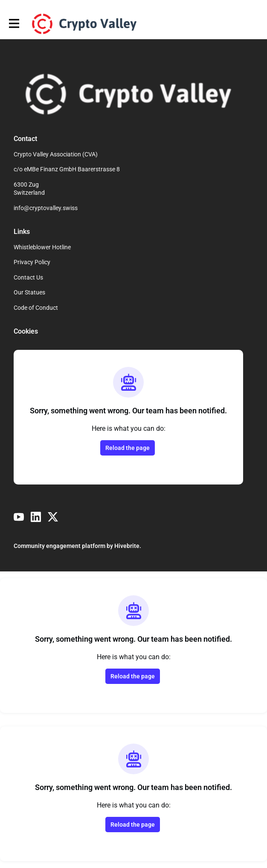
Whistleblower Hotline (42, 247)
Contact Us (28, 277)
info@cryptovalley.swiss (46, 208)
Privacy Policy (32, 262)
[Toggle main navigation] (14, 24)
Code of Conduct (36, 308)
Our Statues (29, 292)
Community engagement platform (59, 546)
